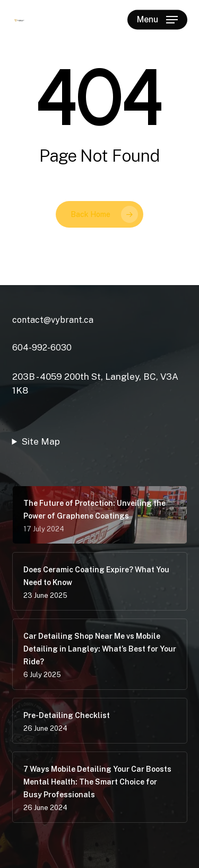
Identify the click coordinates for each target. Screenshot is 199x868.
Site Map (41, 441)
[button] (157, 20)
